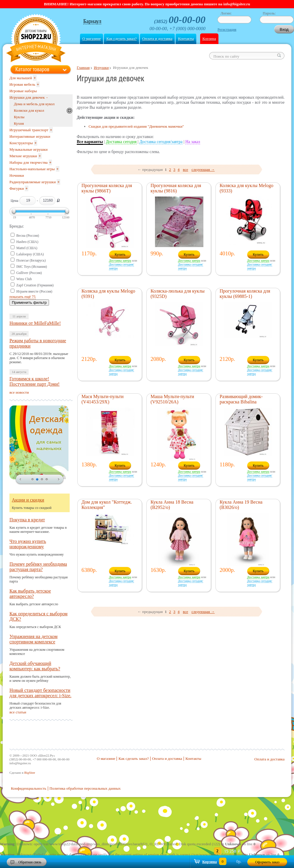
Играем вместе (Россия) (34, 291)
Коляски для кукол (29, 110)
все (186, 169)
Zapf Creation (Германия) (35, 285)
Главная (83, 68)
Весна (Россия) (28, 236)
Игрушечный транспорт (29, 130)
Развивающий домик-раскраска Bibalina (241, 399)
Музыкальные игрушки (28, 149)
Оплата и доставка (157, 39)
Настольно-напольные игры (32, 169)
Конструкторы (21, 143)
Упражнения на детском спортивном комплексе (34, 639)
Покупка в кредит (27, 520)
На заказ (193, 142)
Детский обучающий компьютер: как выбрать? (35, 666)
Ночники (17, 175)
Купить (120, 254)
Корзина (209, 39)
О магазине (92, 39)
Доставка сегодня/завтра (161, 142)
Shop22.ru (36, 39)
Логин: (226, 13)
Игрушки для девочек (27, 97)
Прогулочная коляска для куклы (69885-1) (245, 294)
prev (20, 480)
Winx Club (24, 279)
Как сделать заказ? (121, 39)
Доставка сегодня (121, 142)
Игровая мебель (22, 84)
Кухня (19, 123)
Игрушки (101, 68)
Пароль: (269, 13)
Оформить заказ (267, 862)
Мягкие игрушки (23, 156)
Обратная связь (30, 862)
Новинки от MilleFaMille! (35, 323)
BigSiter (30, 773)
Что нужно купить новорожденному (28, 544)
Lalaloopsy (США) (30, 254)
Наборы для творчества (28, 162)
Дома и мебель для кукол (34, 104)
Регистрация (227, 30)
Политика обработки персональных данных (85, 788)
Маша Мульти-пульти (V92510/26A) (172, 399)
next (59, 480)
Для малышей (21, 78)
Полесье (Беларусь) (31, 260)
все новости (19, 392)
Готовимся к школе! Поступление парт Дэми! (35, 381)
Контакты (186, 39)
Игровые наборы (23, 91)
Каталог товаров (32, 69)
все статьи (18, 712)
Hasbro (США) (27, 242)
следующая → (203, 169)
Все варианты (90, 142)
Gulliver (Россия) (29, 273)
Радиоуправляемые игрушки (33, 182)
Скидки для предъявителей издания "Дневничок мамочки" (136, 126)
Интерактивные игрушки (30, 136)
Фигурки (17, 188)
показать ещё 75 (23, 297)
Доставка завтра (120, 260)
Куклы (19, 117)
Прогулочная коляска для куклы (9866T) (107, 188)
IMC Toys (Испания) (32, 267)
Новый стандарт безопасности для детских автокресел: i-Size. (40, 693)
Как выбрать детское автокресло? (30, 594)
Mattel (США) (27, 248)
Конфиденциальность (29, 788)
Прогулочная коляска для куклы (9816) (176, 188)
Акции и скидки (28, 500)
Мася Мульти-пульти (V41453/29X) (103, 399)
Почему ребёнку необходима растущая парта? (38, 567)
